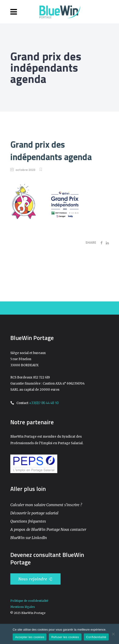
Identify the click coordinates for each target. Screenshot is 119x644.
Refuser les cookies (65, 637)
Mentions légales (23, 607)
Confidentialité (96, 637)
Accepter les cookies (30, 637)
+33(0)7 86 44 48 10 (44, 403)
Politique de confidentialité (29, 601)
